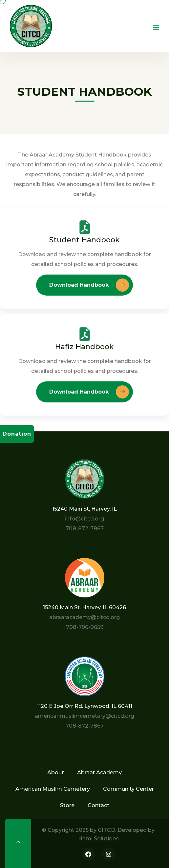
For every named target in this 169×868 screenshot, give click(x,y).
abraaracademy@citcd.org (84, 617)
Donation (17, 434)
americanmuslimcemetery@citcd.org (84, 716)
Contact (98, 805)
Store (67, 805)
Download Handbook (89, 285)
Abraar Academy (99, 772)
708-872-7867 (85, 529)
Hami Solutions (98, 839)
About (56, 772)
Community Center (128, 789)
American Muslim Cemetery (53, 789)
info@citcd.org (84, 519)
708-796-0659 (85, 627)
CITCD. (107, 830)
